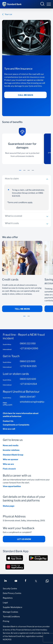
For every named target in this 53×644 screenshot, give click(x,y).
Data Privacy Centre (12, 593)
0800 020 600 (28, 379)
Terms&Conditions (11, 616)
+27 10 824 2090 (29, 348)
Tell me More (22, 309)
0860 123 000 (28, 361)
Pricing (6, 621)
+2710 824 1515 (28, 366)
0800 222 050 (28, 343)
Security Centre (10, 588)
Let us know (24, 539)
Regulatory (8, 598)
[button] (20, 172)
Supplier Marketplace (13, 607)
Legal (5, 602)
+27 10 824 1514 (28, 384)
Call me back (26, 95)
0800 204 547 (28, 397)
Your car (7, 14)
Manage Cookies (10, 612)
